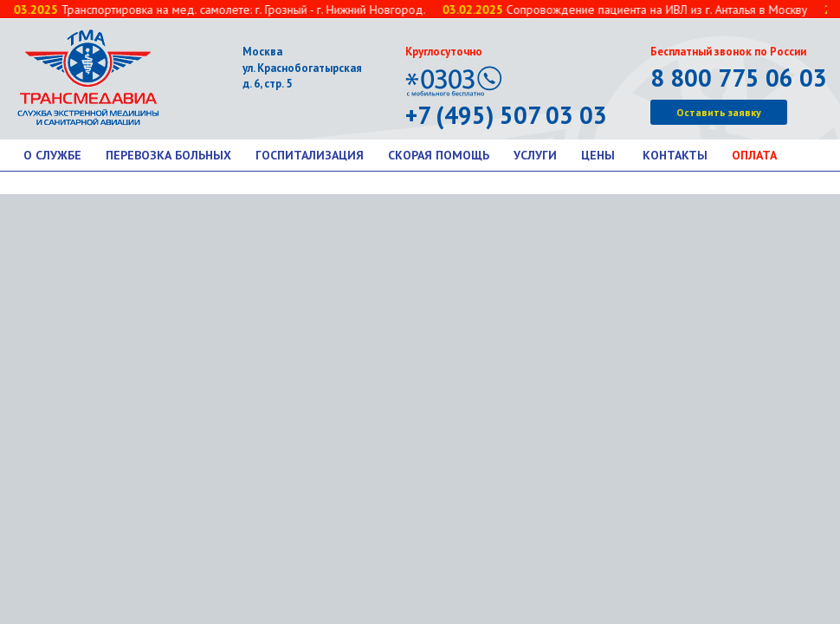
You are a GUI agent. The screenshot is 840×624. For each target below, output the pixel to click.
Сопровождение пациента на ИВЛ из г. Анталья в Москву (627, 10)
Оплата (754, 155)
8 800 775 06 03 (739, 78)
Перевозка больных (168, 155)
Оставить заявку (719, 112)
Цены (598, 155)
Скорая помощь (439, 155)
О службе (52, 155)
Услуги (535, 155)
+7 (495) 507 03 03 (506, 115)
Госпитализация (310, 155)
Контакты (675, 155)
